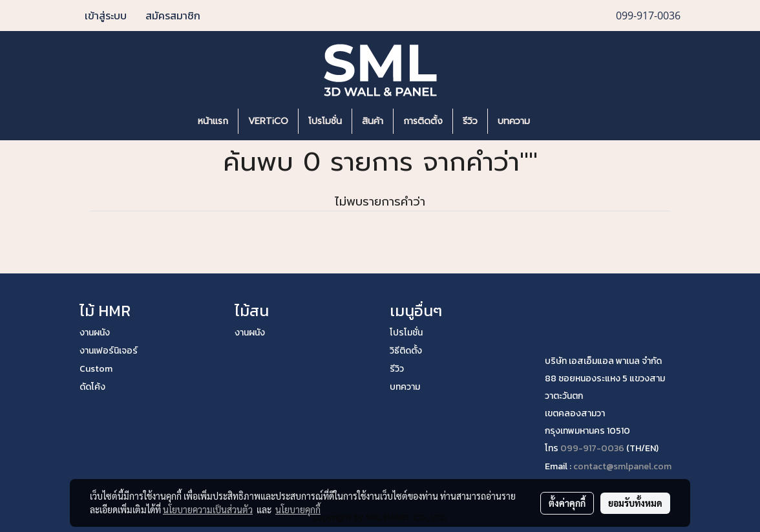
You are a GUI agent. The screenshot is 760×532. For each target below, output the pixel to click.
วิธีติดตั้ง (406, 351)
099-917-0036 (592, 448)
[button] (559, 122)
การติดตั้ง (423, 121)
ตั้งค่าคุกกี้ (567, 503)
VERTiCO (268, 121)
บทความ (514, 121)
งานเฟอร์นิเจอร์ (109, 351)
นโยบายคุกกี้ (298, 509)
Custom (96, 369)
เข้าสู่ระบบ (106, 16)
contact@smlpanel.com (622, 466)
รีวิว (470, 121)
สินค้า (373, 121)
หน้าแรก (213, 121)
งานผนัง (95, 333)
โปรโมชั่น (325, 121)
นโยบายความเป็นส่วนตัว (208, 509)
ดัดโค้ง (92, 387)
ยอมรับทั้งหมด (635, 503)
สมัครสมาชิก (173, 16)
